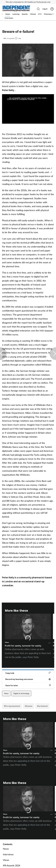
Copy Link (28, 673)
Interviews (8, 854)
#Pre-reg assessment (12, 706)
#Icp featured (42, 706)
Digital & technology (21, 693)
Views (7, 642)
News (6, 849)
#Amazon (29, 706)
